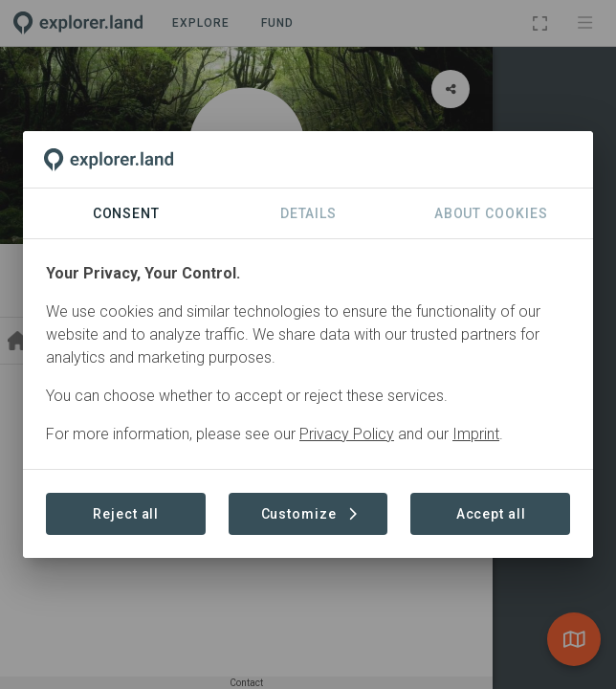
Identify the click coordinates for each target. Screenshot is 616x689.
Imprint (476, 434)
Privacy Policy (347, 434)
